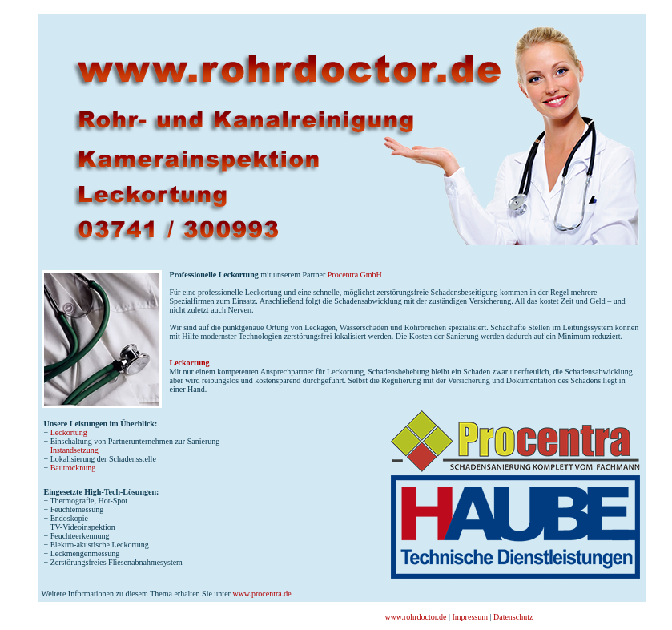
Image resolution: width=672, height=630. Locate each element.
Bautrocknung (73, 468)
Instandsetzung (74, 450)
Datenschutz (513, 617)
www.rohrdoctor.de (415, 617)
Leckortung (190, 363)
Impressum (470, 617)
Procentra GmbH (355, 275)
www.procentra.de (262, 594)
